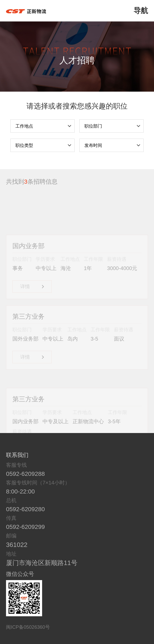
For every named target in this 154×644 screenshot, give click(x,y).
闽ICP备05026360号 (28, 627)
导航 (141, 11)
